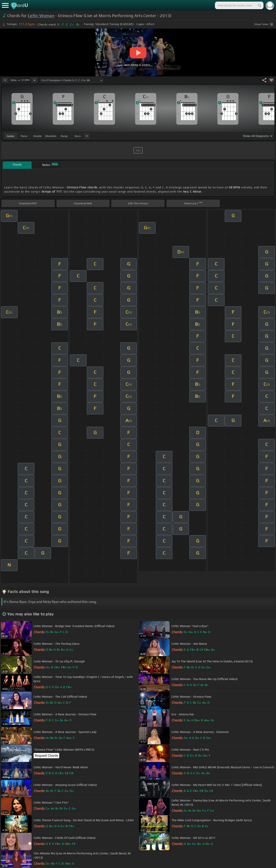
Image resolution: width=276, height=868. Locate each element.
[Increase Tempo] (34, 80)
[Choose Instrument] (87, 136)
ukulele (37, 136)
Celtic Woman (41, 16)
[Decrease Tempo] (5, 80)
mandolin (51, 136)
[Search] (259, 5)
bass (78, 136)
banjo (64, 136)
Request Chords (46, 756)
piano (24, 136)
